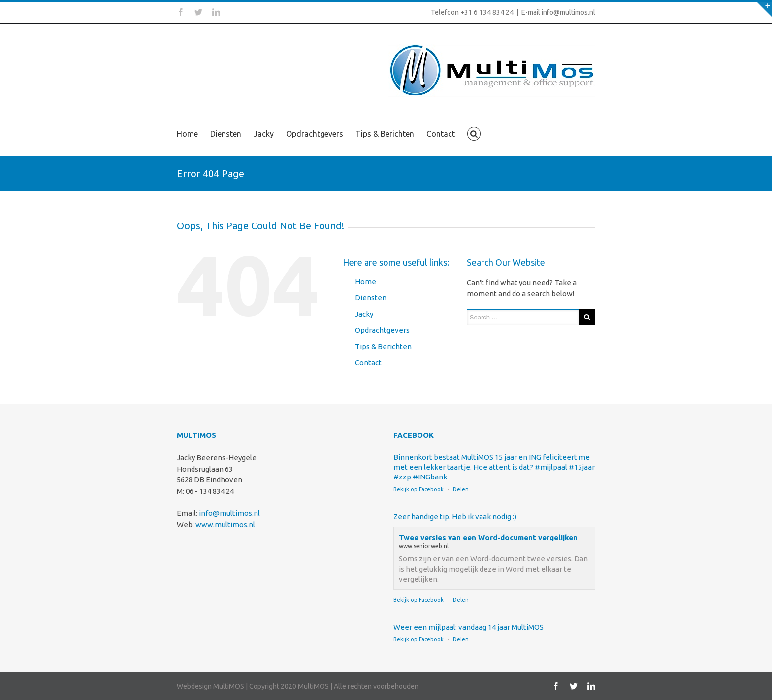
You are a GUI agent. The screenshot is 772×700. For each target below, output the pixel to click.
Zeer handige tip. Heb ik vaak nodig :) (455, 517)
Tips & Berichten (385, 134)
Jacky (264, 134)
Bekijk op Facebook (418, 489)
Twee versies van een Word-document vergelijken (488, 537)
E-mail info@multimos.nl (558, 12)
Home (187, 134)
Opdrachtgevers (315, 134)
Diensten (226, 134)
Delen (461, 489)
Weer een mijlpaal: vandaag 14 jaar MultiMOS (468, 627)
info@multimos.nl (229, 513)
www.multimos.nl (225, 525)
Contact (441, 134)
